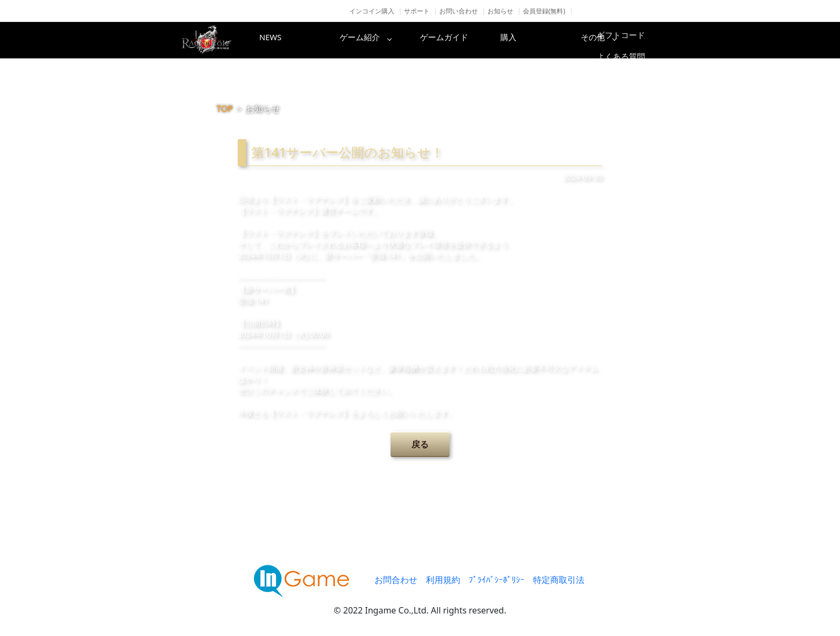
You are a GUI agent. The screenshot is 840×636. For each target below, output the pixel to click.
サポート (417, 11)
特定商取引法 (559, 580)
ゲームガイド (460, 40)
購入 (546, 40)
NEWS (289, 40)
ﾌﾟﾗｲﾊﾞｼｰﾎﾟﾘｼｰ (497, 580)
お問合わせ (396, 580)
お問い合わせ (459, 11)
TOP (225, 109)
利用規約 (443, 580)
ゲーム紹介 (374, 40)
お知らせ (500, 11)
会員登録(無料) (544, 11)
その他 (632, 40)
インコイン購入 (372, 11)
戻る (420, 444)
